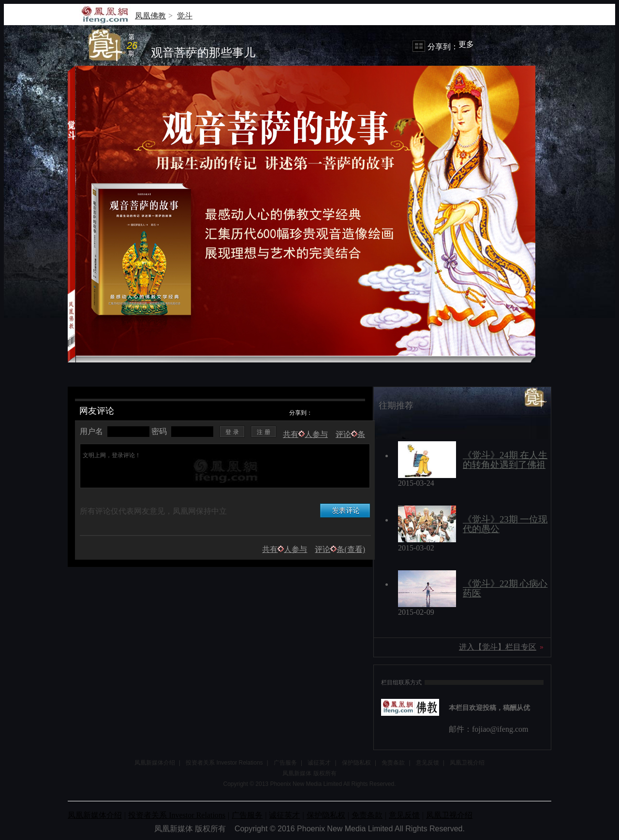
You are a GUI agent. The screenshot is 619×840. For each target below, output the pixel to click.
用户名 (91, 431)
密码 (159, 431)
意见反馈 (427, 763)
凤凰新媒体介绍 (155, 763)
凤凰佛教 (150, 16)
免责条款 (393, 763)
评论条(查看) (340, 549)
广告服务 (285, 763)
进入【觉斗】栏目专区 (498, 647)
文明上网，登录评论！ (226, 470)
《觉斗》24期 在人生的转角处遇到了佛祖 (505, 460)
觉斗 (185, 16)
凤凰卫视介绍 (467, 763)
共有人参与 (305, 434)
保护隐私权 (356, 763)
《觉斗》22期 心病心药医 (505, 588)
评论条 (350, 434)
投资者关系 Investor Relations (224, 763)
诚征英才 (319, 763)
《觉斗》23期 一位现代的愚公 (505, 524)
